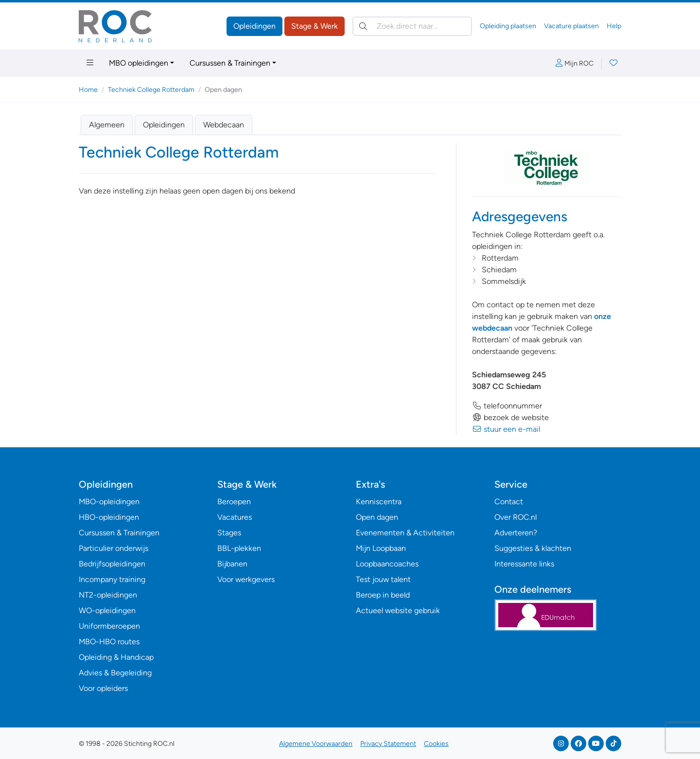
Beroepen (234, 502)
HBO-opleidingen (109, 517)
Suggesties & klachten (533, 548)
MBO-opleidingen (109, 502)
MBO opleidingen (139, 63)
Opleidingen (254, 26)
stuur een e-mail (506, 429)
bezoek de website (510, 417)
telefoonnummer (507, 406)
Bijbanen (232, 564)
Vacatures (235, 517)
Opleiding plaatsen (508, 26)
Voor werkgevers (246, 579)
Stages (229, 533)
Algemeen (107, 125)
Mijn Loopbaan (381, 548)
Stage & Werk (315, 26)
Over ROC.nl (516, 517)
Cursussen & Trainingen (230, 63)
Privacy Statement (388, 744)
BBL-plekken (239, 548)
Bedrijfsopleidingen (112, 564)
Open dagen (377, 517)
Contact (509, 502)
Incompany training (112, 579)
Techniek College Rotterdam (151, 90)
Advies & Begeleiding (115, 673)
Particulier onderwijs (114, 548)
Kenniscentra (379, 502)
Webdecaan (224, 125)
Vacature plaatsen (571, 26)
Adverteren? (516, 533)
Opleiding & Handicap (116, 657)
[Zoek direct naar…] (412, 26)
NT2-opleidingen (108, 595)
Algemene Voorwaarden (316, 744)
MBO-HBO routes (109, 642)
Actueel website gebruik (398, 610)
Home (88, 90)
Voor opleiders (103, 688)
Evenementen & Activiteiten (405, 533)
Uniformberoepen (109, 626)
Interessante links (524, 564)
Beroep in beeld (383, 595)
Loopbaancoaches (387, 564)
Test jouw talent (383, 579)
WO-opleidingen (107, 610)
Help (614, 26)
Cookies (436, 744)
